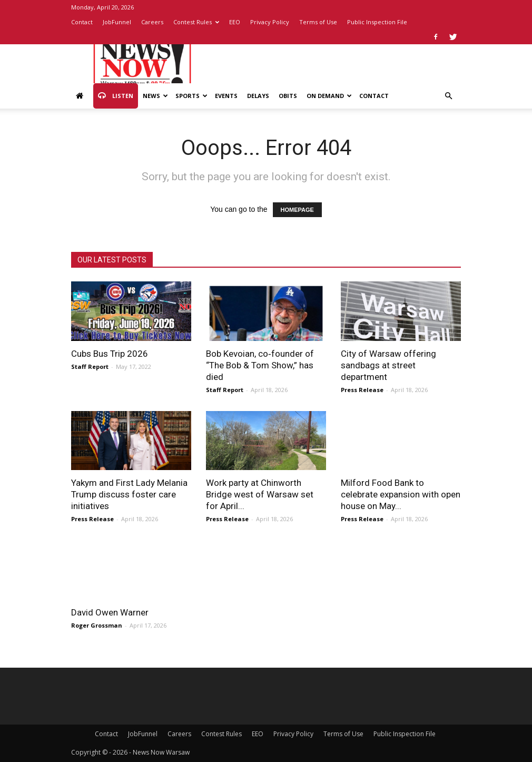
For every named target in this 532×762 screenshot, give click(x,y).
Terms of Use (318, 22)
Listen (116, 96)
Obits (288, 96)
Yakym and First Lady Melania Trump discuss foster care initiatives (129, 494)
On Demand (329, 96)
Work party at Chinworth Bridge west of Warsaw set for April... (260, 494)
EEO (235, 22)
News (155, 96)
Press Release (362, 390)
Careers (152, 22)
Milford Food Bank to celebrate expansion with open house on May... (401, 494)
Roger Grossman (97, 625)
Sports (191, 96)
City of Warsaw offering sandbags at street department (388, 365)
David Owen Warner (110, 612)
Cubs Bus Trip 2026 (110, 354)
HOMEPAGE (297, 210)
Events (226, 96)
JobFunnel (117, 22)
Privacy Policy (270, 22)
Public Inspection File (377, 22)
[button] (448, 96)
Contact (82, 22)
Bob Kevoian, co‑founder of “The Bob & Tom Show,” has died (260, 365)
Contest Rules (196, 22)
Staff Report (90, 367)
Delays (258, 96)
